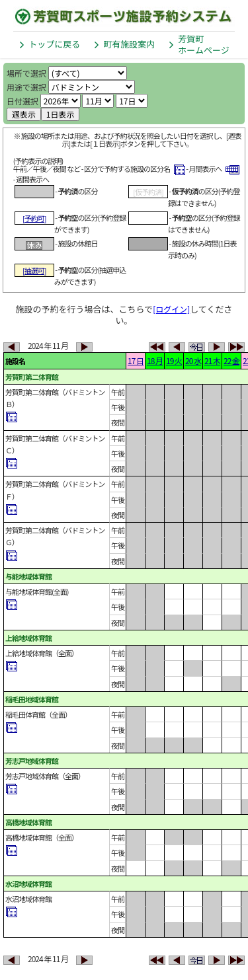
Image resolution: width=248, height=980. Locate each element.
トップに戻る (54, 44)
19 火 (174, 360)
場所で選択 (26, 73)
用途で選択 (26, 87)
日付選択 (22, 101)
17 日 (136, 360)
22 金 (231, 360)
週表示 (24, 114)
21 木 (212, 360)
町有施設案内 (129, 44)
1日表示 (61, 114)
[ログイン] (171, 309)
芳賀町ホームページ (203, 44)
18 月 (155, 360)
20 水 (193, 360)
